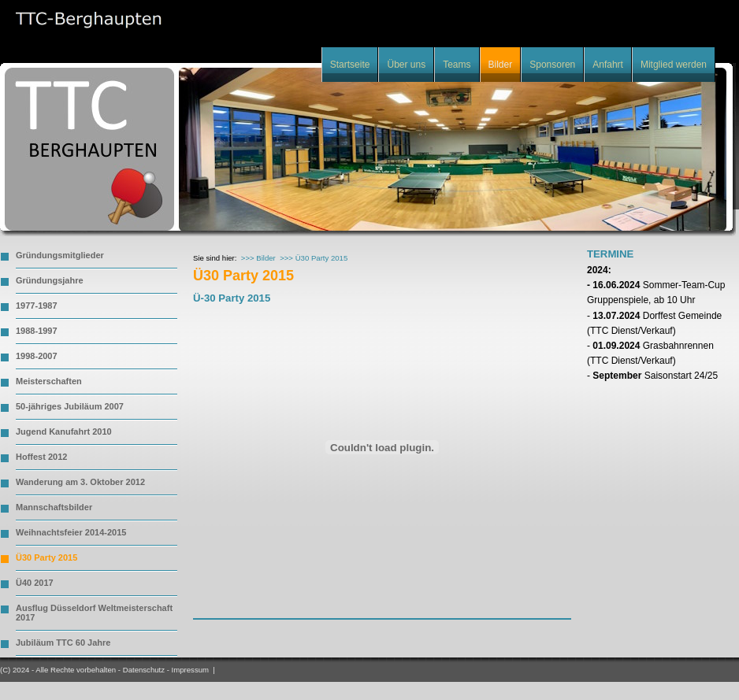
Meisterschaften (49, 381)
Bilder (501, 65)
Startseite (350, 65)
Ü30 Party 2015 (46, 557)
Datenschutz (144, 670)
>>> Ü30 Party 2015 (314, 258)
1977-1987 (37, 306)
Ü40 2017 (35, 583)
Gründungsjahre (50, 280)
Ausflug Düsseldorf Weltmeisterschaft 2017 (94, 613)
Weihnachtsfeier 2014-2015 (71, 532)
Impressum (190, 670)
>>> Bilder (258, 258)
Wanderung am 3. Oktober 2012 (80, 482)
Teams (457, 65)
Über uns (406, 65)
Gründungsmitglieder (60, 255)
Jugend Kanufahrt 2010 (64, 431)
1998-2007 (37, 356)
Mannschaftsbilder (54, 507)
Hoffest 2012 (41, 457)
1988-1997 (37, 331)
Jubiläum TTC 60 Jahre (63, 643)
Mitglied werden (674, 65)
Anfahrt (608, 65)
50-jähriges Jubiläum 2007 (70, 406)
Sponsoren (552, 65)
